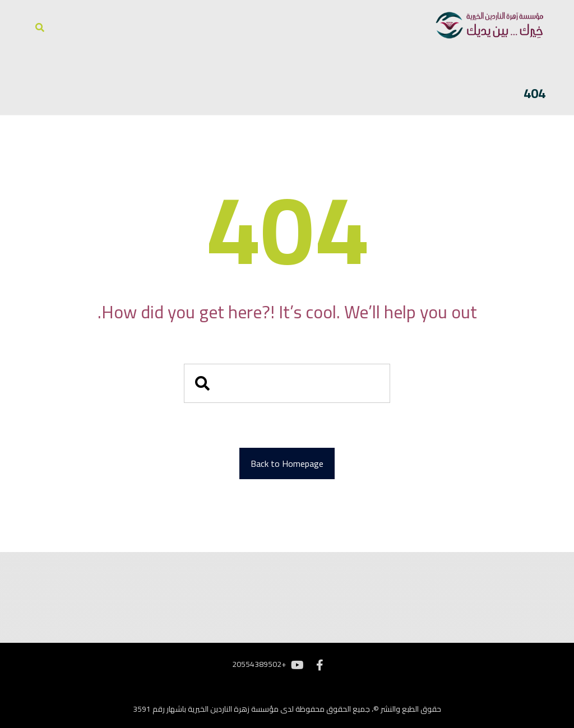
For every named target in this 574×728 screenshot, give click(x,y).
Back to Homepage (287, 463)
